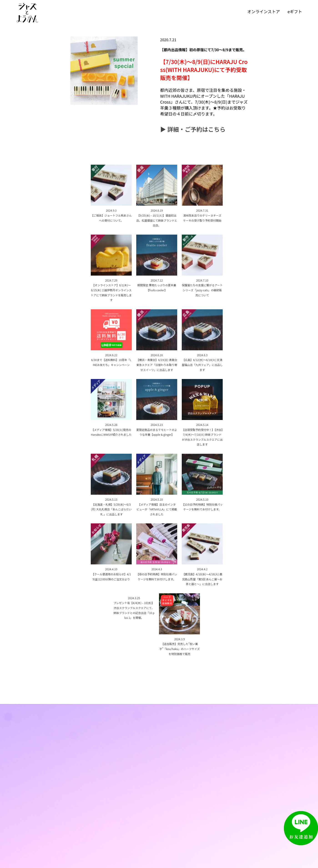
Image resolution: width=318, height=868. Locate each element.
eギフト (295, 11)
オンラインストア (264, 11)
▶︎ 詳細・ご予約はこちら (193, 129)
